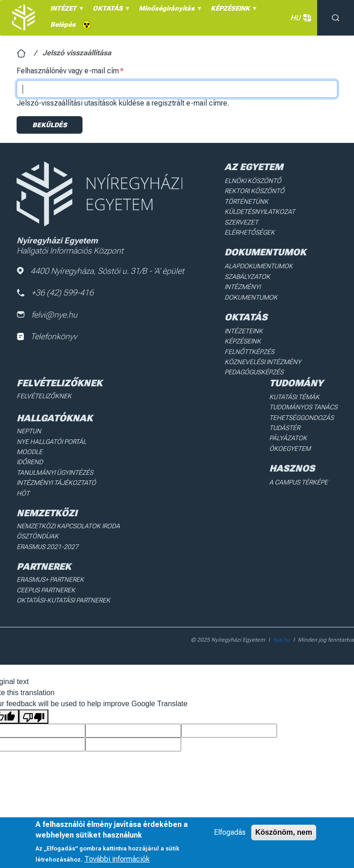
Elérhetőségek (250, 232)
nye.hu (281, 640)
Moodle (29, 452)
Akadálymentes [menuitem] (87, 25)
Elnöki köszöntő (253, 181)
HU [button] (299, 18)
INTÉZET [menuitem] (66, 11)
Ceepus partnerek (46, 590)
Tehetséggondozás (301, 418)
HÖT (23, 493)
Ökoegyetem (290, 449)
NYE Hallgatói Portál (51, 442)
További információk (117, 859)
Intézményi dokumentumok (251, 292)
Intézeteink (244, 331)
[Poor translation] (34, 717)
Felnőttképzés (249, 352)
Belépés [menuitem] (63, 24)
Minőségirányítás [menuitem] (169, 11)
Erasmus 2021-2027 (47, 547)
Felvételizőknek (44, 396)
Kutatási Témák (294, 397)
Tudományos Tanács (303, 407)
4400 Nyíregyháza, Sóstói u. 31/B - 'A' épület (100, 271)
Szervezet (241, 222)
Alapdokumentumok (259, 266)
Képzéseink (243, 341)
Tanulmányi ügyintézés (55, 472)
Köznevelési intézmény (263, 362)
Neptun (29, 431)
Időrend (30, 462)
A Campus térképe (298, 482)
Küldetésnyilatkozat (260, 212)
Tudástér (285, 428)
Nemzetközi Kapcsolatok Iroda (68, 526)
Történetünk (246, 201)
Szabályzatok (247, 277)
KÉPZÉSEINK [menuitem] (233, 11)
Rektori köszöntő (254, 191)
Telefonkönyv (47, 336)
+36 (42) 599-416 (55, 292)
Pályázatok (288, 438)
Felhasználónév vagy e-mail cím (68, 71)
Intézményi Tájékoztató (56, 483)
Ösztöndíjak (38, 536)
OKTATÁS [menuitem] (110, 11)
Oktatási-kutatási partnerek (63, 600)
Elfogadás (230, 832)
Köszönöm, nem (284, 832)
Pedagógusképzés (254, 372)
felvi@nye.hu (47, 315)
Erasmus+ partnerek (50, 579)
